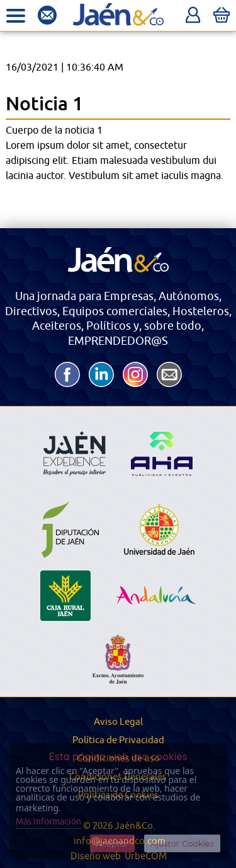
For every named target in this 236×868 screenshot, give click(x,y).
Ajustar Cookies (182, 843)
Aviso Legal (118, 722)
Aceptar (112, 843)
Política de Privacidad (118, 740)
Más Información (48, 822)
